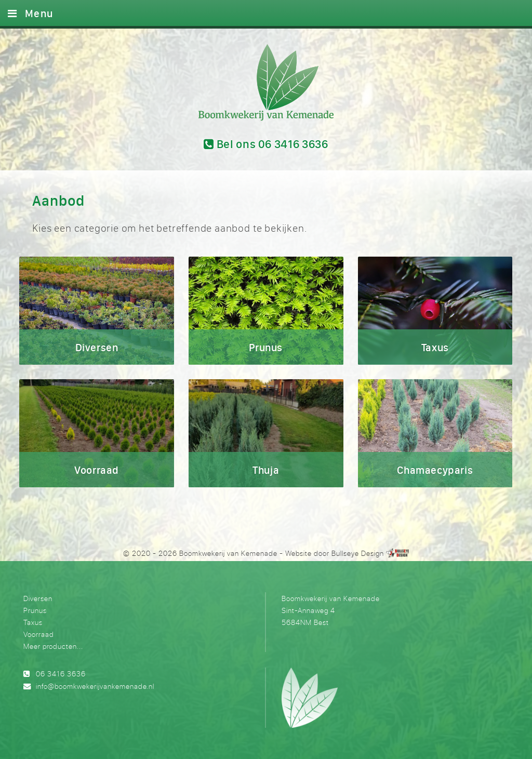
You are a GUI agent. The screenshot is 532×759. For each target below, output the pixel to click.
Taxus (33, 622)
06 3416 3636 (61, 674)
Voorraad (39, 634)
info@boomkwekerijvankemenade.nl (95, 686)
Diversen (38, 598)
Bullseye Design (358, 553)
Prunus (35, 610)
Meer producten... (53, 646)
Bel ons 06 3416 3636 (266, 144)
